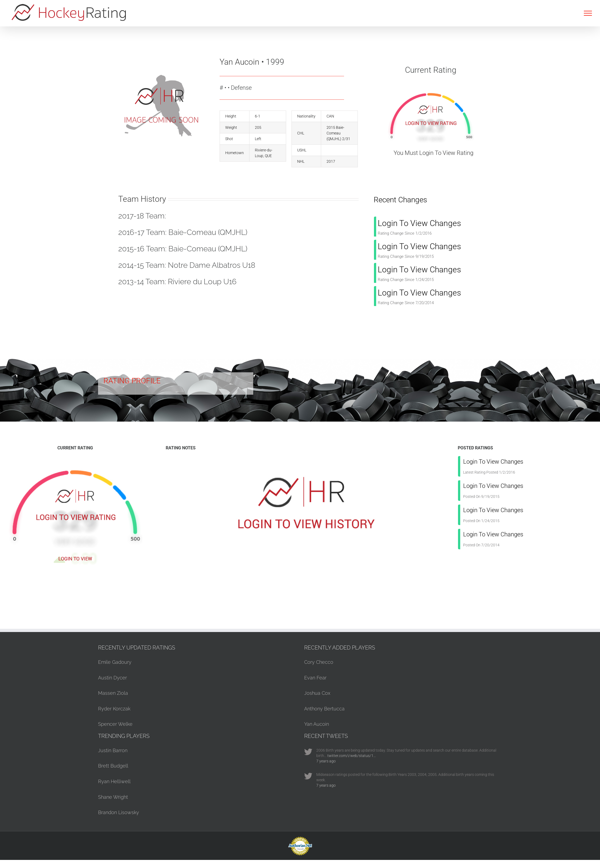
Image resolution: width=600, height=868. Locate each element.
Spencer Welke (115, 724)
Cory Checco (319, 662)
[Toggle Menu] (588, 13)
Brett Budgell (113, 766)
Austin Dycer (112, 678)
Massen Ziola (113, 693)
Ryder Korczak (114, 709)
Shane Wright (113, 797)
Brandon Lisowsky (119, 812)
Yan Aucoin (317, 724)
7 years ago (326, 761)
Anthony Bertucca (324, 709)
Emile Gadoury (115, 662)
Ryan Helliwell (114, 781)
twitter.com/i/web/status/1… (352, 756)
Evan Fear (315, 678)
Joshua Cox (317, 693)
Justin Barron (113, 750)
